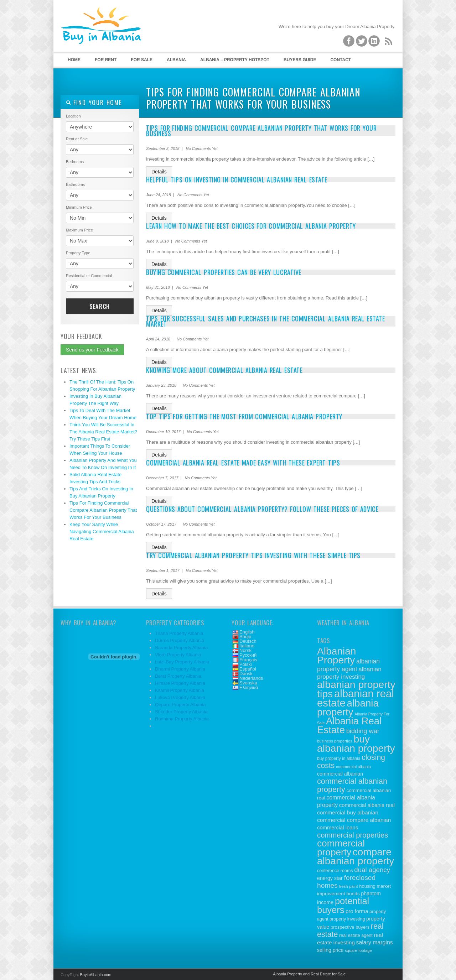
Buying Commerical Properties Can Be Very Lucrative (224, 272)
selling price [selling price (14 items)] (330, 950)
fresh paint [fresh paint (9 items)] (348, 886)
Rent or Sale (77, 139)
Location (73, 116)
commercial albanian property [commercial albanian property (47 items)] (352, 785)
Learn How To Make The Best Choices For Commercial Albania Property (251, 226)
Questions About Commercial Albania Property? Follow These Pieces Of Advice (262, 509)
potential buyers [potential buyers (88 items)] (343, 905)
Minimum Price (79, 207)
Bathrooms (75, 184)
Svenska (248, 683)
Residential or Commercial (89, 276)
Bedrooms (75, 162)
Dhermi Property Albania (180, 669)
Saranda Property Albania (181, 648)
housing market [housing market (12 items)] (375, 886)
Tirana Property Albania (179, 633)
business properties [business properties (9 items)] (335, 741)
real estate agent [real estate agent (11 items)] (356, 935)
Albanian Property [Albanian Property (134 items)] (336, 656)
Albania (176, 60)
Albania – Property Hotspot (235, 60)
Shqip (245, 637)
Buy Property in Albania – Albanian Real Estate (114, 36)
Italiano (247, 646)
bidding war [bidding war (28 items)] (363, 731)
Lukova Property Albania (180, 697)
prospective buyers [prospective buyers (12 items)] (350, 927)
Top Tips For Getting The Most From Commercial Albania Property (244, 416)
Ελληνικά (249, 687)
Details (159, 172)
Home (74, 60)
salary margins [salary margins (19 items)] (375, 942)
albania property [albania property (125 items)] (348, 708)
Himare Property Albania (180, 683)
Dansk (246, 674)
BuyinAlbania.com (95, 975)
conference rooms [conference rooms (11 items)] (335, 871)
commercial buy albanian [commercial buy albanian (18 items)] (348, 812)
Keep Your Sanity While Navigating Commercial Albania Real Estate (102, 531)
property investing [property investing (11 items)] (347, 919)
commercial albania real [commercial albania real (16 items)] (367, 805)
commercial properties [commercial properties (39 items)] (353, 835)
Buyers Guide (300, 60)
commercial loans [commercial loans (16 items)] (338, 828)
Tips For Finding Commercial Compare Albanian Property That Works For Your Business (103, 510)
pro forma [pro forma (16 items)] (357, 911)
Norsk (245, 650)
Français (248, 660)
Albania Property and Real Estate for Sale (309, 974)
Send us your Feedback (92, 350)
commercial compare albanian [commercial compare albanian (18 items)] (354, 820)
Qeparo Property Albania (180, 705)
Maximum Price (79, 230)
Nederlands (251, 678)
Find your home (94, 102)
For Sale (142, 60)
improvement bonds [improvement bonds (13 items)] (338, 894)
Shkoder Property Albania (181, 712)
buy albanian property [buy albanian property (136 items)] (356, 744)
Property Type (78, 253)
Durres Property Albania (180, 640)
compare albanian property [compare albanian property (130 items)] (356, 856)
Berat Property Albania (178, 676)
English (247, 632)
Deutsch (248, 641)
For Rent (106, 60)
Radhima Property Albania (182, 719)
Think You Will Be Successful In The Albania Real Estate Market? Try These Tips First (103, 432)
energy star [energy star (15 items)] (330, 878)
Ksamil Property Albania (180, 690)
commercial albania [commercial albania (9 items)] (353, 767)
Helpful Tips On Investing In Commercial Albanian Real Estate (237, 179)
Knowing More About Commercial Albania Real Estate (224, 370)
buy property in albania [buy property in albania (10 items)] (339, 759)
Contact (341, 60)
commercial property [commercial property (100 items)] (341, 848)
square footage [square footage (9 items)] (358, 950)
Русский (248, 655)
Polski (246, 664)
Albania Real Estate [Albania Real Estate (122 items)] (349, 725)
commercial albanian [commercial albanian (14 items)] (340, 774)
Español (248, 669)
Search (100, 306)
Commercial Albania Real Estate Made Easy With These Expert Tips (243, 463)
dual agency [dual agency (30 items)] (372, 870)
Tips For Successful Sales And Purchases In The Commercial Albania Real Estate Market (265, 321)
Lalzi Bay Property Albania (182, 662)
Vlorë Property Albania (178, 655)
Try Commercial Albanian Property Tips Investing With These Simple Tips (253, 555)
